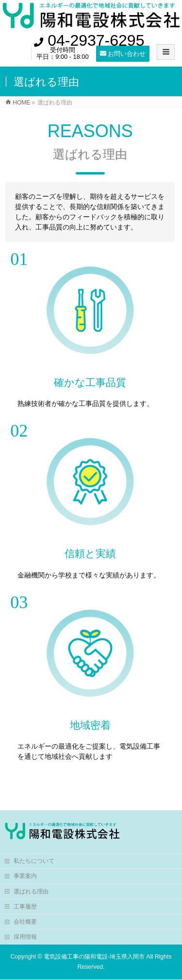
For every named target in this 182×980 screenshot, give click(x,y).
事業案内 (25, 876)
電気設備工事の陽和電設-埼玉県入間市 (94, 957)
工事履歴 (25, 907)
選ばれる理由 (31, 892)
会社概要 (25, 922)
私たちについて (34, 861)
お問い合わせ (123, 54)
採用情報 (25, 937)
